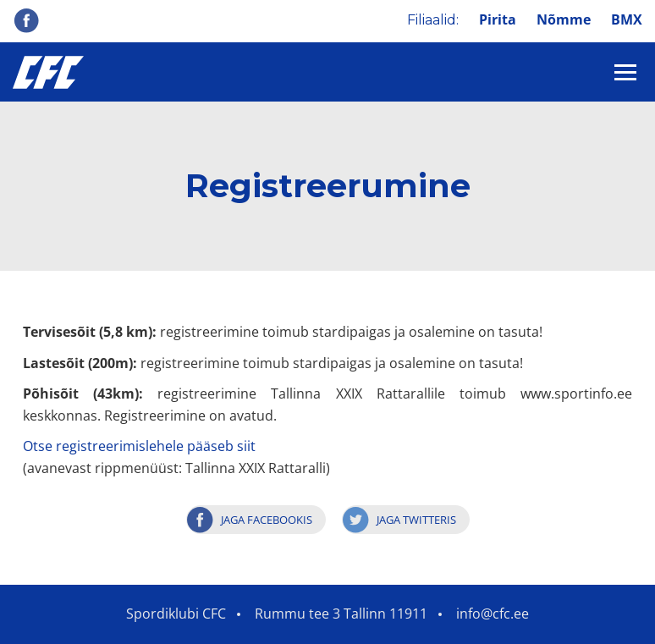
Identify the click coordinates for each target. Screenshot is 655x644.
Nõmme (564, 19)
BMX (627, 19)
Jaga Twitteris (416, 520)
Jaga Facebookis (267, 520)
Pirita (498, 19)
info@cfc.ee (493, 614)
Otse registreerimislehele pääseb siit (139, 446)
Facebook (26, 20)
